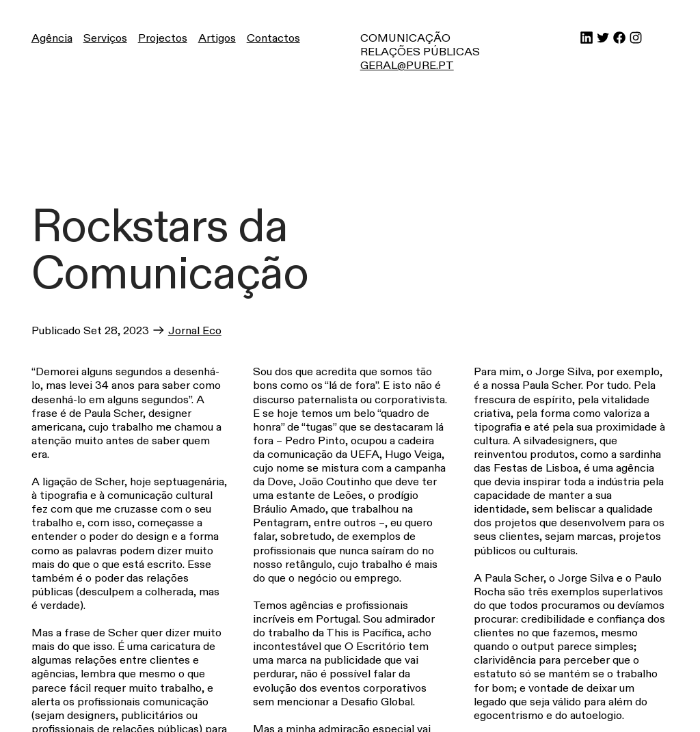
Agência (52, 38)
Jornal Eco (195, 331)
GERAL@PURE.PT (407, 66)
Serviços (105, 38)
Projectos (163, 38)
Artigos (217, 38)
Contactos (273, 38)
